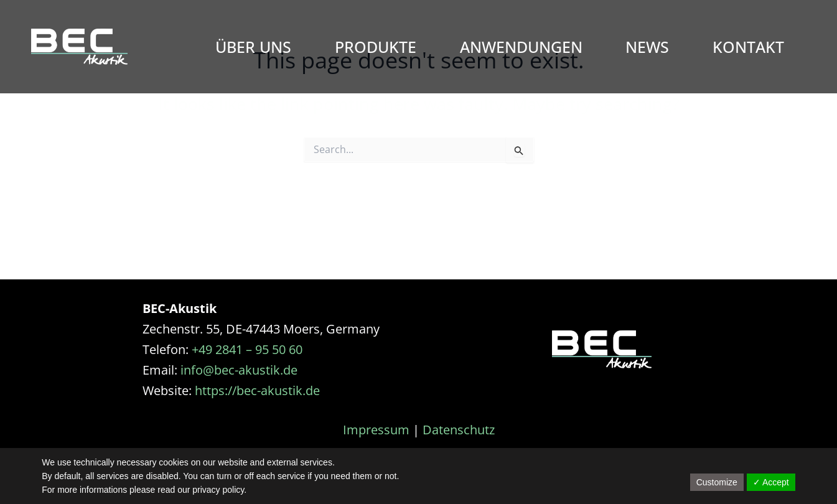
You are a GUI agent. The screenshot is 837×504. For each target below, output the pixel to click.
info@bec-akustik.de (239, 370)
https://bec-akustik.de (257, 390)
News (647, 47)
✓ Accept (771, 482)
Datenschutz (459, 430)
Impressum (376, 430)
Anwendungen (521, 47)
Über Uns (253, 47)
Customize (717, 482)
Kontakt (748, 47)
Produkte (376, 47)
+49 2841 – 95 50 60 (247, 349)
